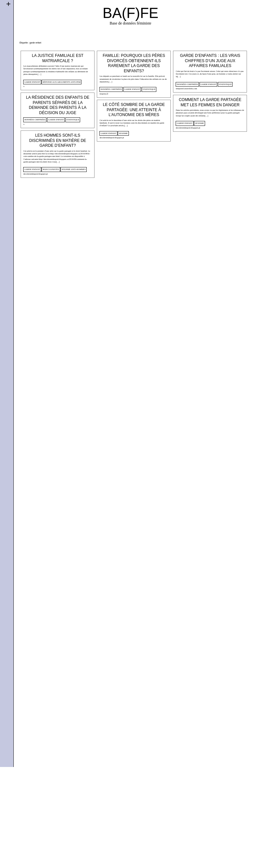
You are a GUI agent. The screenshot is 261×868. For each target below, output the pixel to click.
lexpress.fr (89, 116)
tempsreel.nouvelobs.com (156, 135)
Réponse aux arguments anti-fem (61, 82)
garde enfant (32, 82)
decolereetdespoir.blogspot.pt (158, 198)
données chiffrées (96, 112)
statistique (134, 112)
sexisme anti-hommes (74, 276)
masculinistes (51, 276)
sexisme (169, 193)
